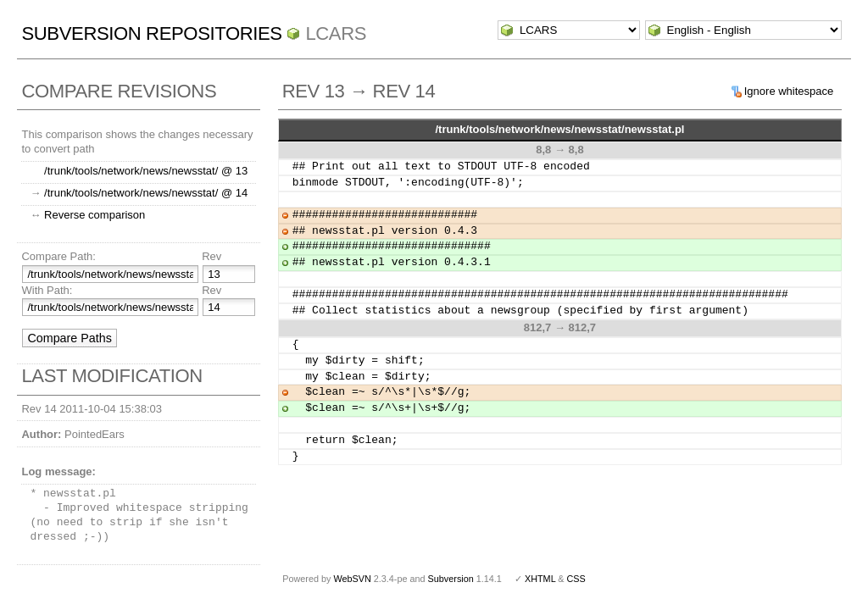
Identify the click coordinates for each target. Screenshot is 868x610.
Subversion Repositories (151, 33)
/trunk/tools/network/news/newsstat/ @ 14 (146, 193)
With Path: (47, 290)
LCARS (336, 33)
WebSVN (352, 579)
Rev (211, 256)
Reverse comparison (95, 215)
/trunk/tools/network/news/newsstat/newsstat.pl (559, 129)
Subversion (451, 579)
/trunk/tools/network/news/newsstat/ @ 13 (146, 171)
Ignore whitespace (789, 91)
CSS (576, 579)
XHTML (540, 579)
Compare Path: (58, 256)
